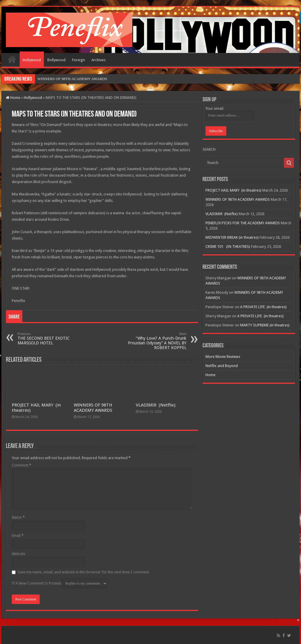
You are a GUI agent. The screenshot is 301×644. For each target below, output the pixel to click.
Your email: (215, 108)
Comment (21, 465)
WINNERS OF (49, 79)
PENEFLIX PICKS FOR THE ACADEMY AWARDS (243, 223)
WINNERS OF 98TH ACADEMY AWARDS (93, 408)
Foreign (78, 60)
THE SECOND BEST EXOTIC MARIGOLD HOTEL (48, 339)
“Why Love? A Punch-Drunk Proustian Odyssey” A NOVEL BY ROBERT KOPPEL (156, 341)
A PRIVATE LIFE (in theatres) (263, 307)
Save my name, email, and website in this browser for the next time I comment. (84, 572)
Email (18, 536)
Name (18, 517)
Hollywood (32, 60)
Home (12, 59)
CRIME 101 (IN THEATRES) (228, 247)
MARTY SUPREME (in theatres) (265, 325)
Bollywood (56, 60)
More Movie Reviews (223, 357)
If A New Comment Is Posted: (60, 583)
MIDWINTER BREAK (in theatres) (232, 237)
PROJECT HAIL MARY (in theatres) (233, 190)
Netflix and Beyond (222, 366)
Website (19, 554)
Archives (98, 60)
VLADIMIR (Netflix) (156, 405)
